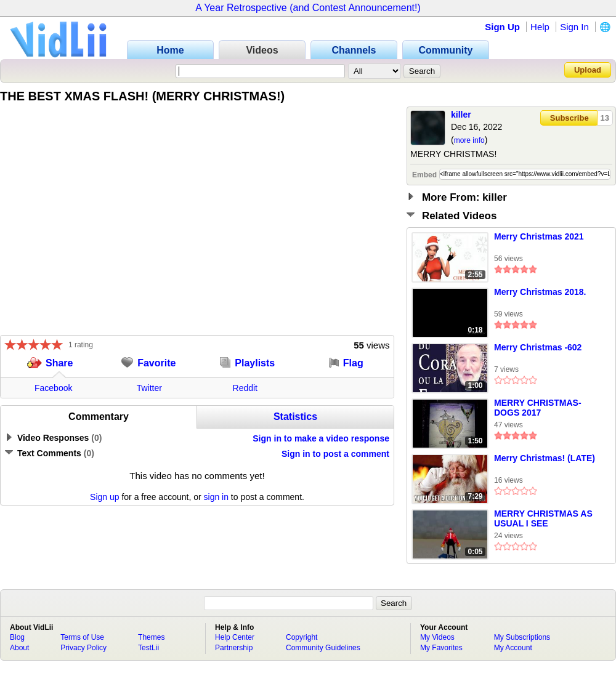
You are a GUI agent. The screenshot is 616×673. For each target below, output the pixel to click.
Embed (424, 175)
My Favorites (441, 648)
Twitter (149, 388)
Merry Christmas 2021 (539, 236)
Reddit (245, 388)
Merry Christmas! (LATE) (545, 458)
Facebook (53, 388)
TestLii (148, 648)
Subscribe (569, 118)
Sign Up (502, 27)
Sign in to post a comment (335, 454)
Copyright (302, 637)
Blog (17, 637)
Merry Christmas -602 (538, 347)
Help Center (235, 637)
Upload (588, 70)
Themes (151, 637)
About (19, 648)
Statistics (295, 417)
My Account (513, 648)
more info (469, 140)
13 (605, 118)
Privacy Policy (83, 648)
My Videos (437, 637)
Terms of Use (82, 637)
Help (540, 27)
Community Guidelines (323, 648)
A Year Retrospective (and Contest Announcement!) (308, 8)
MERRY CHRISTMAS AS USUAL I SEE (543, 518)
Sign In (574, 27)
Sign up (104, 497)
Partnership (234, 648)
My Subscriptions (522, 637)
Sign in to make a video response (321, 438)
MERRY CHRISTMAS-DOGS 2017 (538, 408)
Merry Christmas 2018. (540, 292)
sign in (216, 497)
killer (461, 115)
